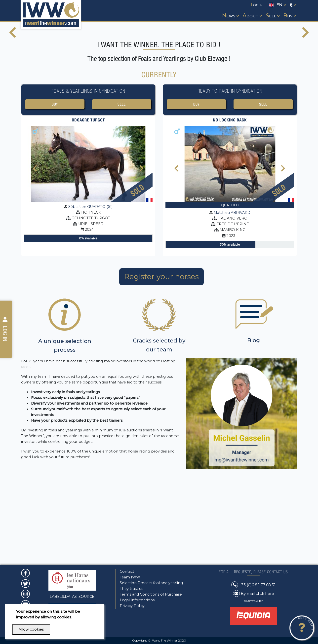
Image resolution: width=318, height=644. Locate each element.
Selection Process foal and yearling (151, 583)
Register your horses (161, 360)
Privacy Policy (132, 606)
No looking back (230, 204)
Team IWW (130, 577)
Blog (254, 424)
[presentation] (13, 77)
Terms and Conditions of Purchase (151, 594)
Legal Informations (137, 600)
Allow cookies (31, 629)
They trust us (131, 589)
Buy (55, 187)
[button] (230, 11)
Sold (137, 274)
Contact (127, 571)
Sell (121, 187)
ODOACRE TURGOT (88, 204)
